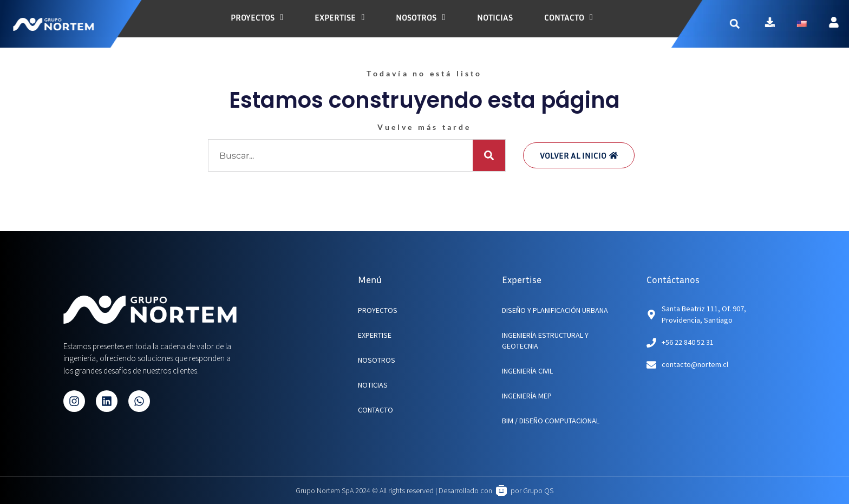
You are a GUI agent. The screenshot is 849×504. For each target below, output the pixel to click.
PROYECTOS (378, 310)
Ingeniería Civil (527, 371)
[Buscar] (489, 155)
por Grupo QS (532, 490)
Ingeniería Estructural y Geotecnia (545, 341)
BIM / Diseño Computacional (551, 421)
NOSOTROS (377, 360)
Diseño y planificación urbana (555, 310)
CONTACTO (375, 410)
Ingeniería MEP (527, 396)
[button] (744, 24)
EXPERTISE (375, 335)
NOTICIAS (373, 385)
